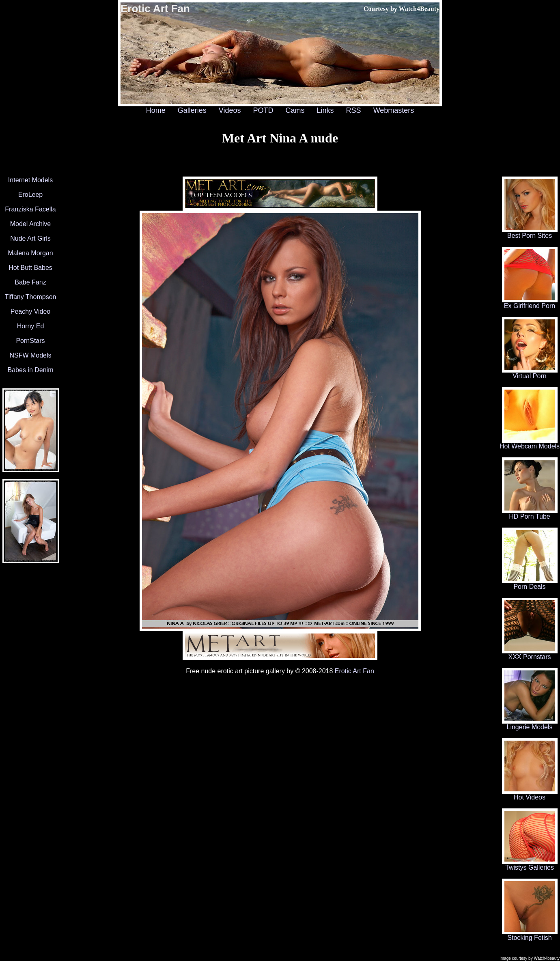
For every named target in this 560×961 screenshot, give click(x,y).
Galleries (192, 110)
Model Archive (31, 224)
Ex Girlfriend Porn (530, 303)
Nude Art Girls (30, 238)
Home (156, 110)
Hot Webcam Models (530, 443)
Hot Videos (530, 794)
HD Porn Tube (530, 514)
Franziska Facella (30, 209)
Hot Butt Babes (30, 268)
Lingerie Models (530, 724)
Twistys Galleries (530, 865)
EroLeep (31, 195)
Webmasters (394, 110)
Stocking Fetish (530, 935)
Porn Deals (530, 584)
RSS (354, 110)
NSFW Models (30, 355)
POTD (263, 110)
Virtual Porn (530, 373)
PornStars (30, 341)
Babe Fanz (30, 282)
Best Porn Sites (530, 233)
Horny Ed (31, 326)
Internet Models (30, 180)
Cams (295, 110)
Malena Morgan (30, 253)
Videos (230, 110)
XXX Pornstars (530, 654)
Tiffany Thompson (31, 297)
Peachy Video (30, 311)
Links (325, 110)
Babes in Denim (31, 370)
